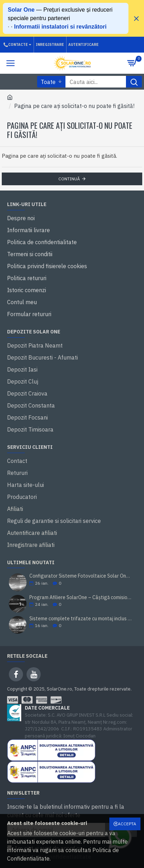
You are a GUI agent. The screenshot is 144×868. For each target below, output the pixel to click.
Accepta (127, 824)
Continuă (69, 179)
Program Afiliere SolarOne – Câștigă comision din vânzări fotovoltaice (81, 598)
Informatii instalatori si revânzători (60, 27)
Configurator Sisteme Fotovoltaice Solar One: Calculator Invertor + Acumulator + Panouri (81, 576)
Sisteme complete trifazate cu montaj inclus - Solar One (81, 619)
